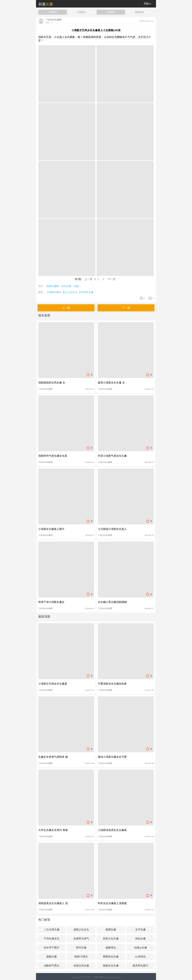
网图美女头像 (111, 957)
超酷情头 (111, 948)
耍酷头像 (52, 957)
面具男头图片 (140, 966)
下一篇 (126, 308)
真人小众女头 (70, 292)
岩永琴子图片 (52, 948)
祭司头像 (81, 948)
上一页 (88, 279)
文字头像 (140, 930)
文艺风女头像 (86, 292)
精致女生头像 (111, 966)
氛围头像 (111, 930)
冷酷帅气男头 (52, 966)
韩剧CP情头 (81, 957)
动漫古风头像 (81, 966)
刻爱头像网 (44, 4)
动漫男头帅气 (81, 939)
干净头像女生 (52, 939)
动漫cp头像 (141, 948)
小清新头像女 (54, 292)
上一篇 (66, 308)
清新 (77, 286)
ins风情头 (140, 957)
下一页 (112, 279)
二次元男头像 (52, 930)
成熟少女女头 (81, 930)
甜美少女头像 (111, 939)
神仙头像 (140, 939)
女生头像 (66, 286)
